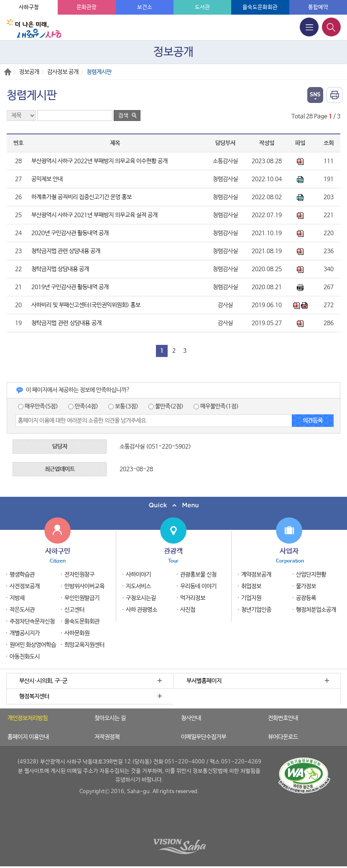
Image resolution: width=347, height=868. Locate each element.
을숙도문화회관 (260, 7)
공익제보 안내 (47, 179)
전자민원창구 (79, 575)
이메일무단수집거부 (204, 737)
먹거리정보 (193, 598)
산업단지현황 (311, 575)
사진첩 (188, 610)
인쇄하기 (334, 95)
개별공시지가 (25, 633)
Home (8, 72)
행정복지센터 (34, 696)
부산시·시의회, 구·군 (43, 681)
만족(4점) (83, 406)
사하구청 (29, 7)
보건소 (145, 7)
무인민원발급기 (82, 598)
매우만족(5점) (38, 406)
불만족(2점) (166, 406)
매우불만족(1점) (216, 406)
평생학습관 (22, 575)
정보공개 (29, 72)
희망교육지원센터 (84, 645)
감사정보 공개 (63, 72)
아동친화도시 (25, 657)
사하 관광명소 (142, 610)
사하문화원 (77, 633)
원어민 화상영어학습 (33, 645)
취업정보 (251, 586)
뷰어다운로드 (283, 737)
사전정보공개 (25, 586)
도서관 (202, 7)
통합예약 (318, 7)
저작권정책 (107, 737)
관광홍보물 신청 (198, 575)
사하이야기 (138, 575)
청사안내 (191, 718)
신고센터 (74, 610)
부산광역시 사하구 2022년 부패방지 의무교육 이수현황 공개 (100, 161)
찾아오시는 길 (110, 718)
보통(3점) (123, 406)
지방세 (17, 598)
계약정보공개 (256, 575)
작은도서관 (22, 610)
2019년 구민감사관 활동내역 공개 (70, 287)
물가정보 (306, 586)
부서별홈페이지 (204, 681)
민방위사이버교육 (84, 586)
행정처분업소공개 (316, 610)
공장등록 (306, 598)
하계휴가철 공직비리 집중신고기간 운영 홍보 (82, 197)
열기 (315, 95)
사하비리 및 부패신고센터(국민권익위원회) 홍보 (86, 305)
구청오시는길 (141, 598)
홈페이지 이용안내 (28, 737)
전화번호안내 (283, 718)
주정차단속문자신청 (32, 621)
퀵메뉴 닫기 (173, 505)
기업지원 (251, 598)
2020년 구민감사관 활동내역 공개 (70, 233)
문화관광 (87, 7)
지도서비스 (138, 586)
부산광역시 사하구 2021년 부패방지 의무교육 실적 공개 (94, 215)
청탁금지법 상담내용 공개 (60, 269)
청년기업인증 (256, 610)
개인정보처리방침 (28, 718)
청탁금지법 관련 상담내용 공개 (66, 251)
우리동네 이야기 (198, 586)
